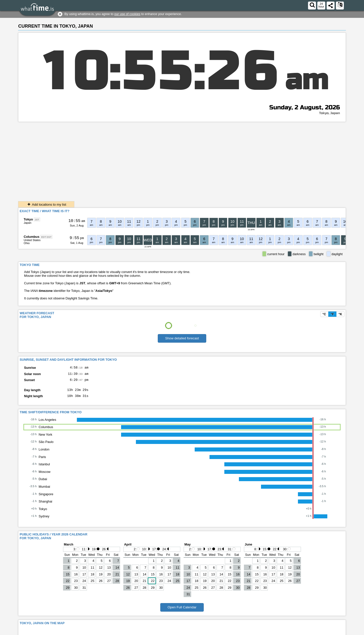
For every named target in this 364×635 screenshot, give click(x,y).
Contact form (273, 631)
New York (45, 438)
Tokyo (28, 219)
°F (332, 314)
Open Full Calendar (182, 611)
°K (340, 314)
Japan (27, 223)
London (44, 453)
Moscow (45, 475)
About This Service (330, 631)
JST (37, 220)
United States (32, 240)
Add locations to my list (46, 205)
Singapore (46, 498)
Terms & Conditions (300, 631)
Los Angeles (47, 423)
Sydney (44, 520)
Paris (42, 461)
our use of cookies (127, 14)
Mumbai (44, 490)
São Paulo (46, 446)
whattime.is (54, 631)
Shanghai (45, 505)
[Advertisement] (182, 160)
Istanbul (44, 468)
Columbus (32, 237)
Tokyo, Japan (329, 113)
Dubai (43, 483)
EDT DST (46, 237)
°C (324, 314)
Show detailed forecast (182, 338)
